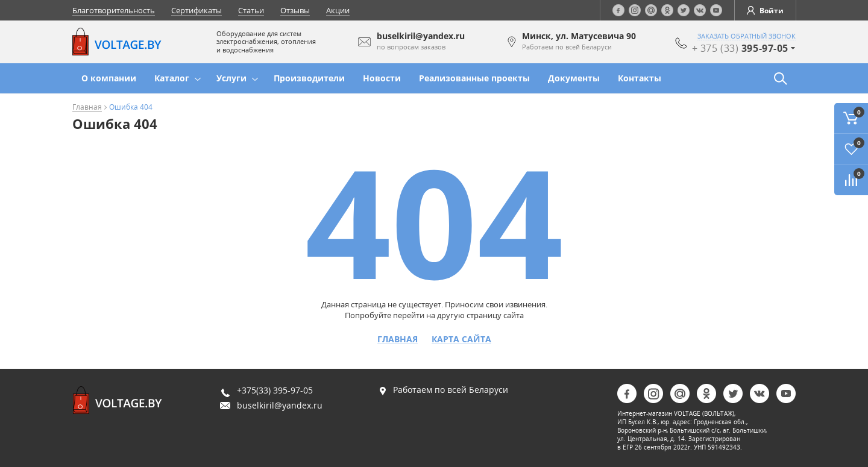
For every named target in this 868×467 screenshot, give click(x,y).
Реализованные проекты (474, 78)
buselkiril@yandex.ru (280, 405)
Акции (338, 10)
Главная (87, 108)
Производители (309, 78)
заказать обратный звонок (747, 36)
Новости (382, 78)
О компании (109, 78)
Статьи (251, 10)
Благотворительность (114, 10)
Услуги (231, 78)
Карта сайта (461, 339)
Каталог (172, 78)
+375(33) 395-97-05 (275, 390)
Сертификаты (197, 10)
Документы (574, 78)
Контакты (640, 78)
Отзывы (295, 10)
